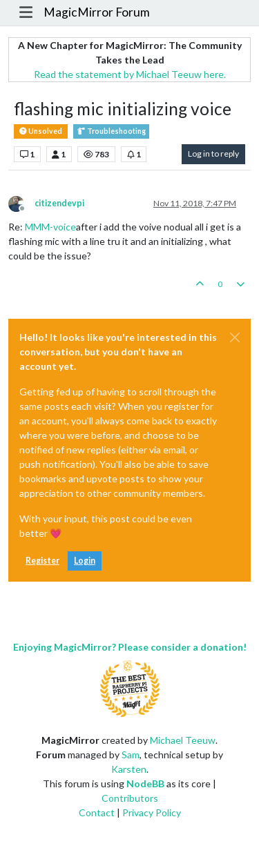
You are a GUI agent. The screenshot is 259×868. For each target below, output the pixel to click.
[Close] (235, 337)
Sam (131, 754)
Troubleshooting (111, 131)
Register (42, 561)
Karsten (129, 769)
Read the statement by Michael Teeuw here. (130, 74)
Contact (97, 812)
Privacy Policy (152, 812)
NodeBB (145, 783)
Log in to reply (213, 154)
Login (85, 561)
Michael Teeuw (183, 740)
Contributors (130, 798)
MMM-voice (50, 227)
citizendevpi (59, 203)
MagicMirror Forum (97, 12)
